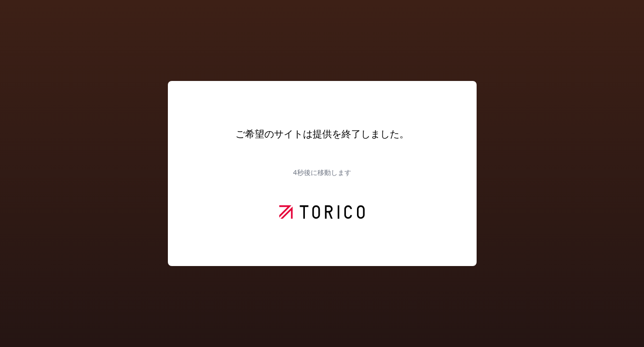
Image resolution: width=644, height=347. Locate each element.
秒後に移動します (322, 172)
